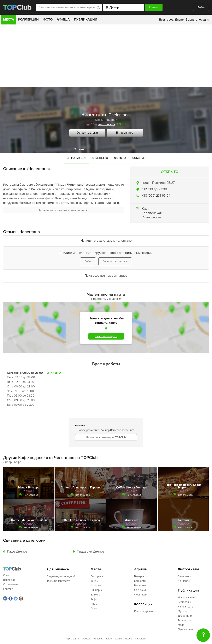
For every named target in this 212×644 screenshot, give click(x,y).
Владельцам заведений (61, 576)
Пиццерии (110, 120)
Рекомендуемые (144, 611)
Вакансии (9, 580)
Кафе (99, 120)
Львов (128, 639)
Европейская (152, 213)
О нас (7, 575)
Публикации (86, 19)
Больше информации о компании (64, 210)
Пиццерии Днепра (91, 551)
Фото (48, 19)
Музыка (183, 611)
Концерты (140, 581)
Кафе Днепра (17, 551)
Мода (181, 625)
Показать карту (106, 336)
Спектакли (141, 590)
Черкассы (140, 639)
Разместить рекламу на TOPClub (106, 437)
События (139, 158)
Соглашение (11, 584)
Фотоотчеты (189, 569)
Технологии (185, 620)
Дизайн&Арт (185, 616)
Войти (201, 7)
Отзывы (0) (100, 158)
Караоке (96, 586)
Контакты (9, 589)
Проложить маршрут (106, 299)
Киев (109, 639)
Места (9, 19)
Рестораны (97, 576)
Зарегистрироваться (115, 261)
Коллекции (28, 19)
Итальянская (151, 217)
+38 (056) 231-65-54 (156, 196)
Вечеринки (141, 576)
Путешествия (186, 629)
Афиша (63, 19)
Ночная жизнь (187, 598)
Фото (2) (120, 158)
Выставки (140, 586)
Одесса (86, 639)
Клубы (94, 581)
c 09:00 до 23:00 (154, 189)
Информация (76, 158)
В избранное (125, 133)
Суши (94, 608)
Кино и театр (185, 607)
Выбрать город (196, 20)
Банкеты (96, 595)
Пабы (94, 604)
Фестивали (141, 595)
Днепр (118, 639)
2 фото (79, 149)
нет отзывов (107, 124)
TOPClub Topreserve (58, 581)
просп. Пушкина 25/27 (158, 183)
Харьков (98, 639)
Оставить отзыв (87, 133)
